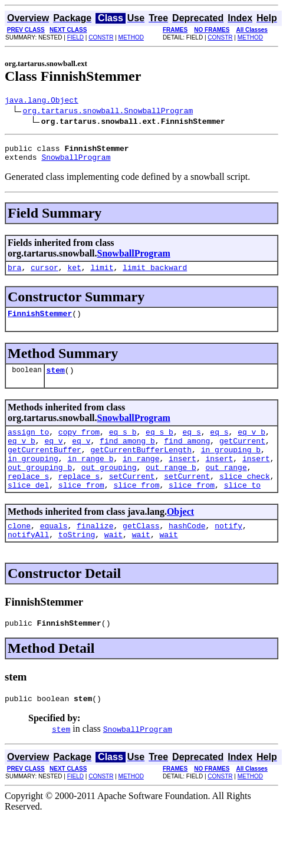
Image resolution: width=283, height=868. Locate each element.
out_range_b (171, 486)
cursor (45, 274)
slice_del (28, 508)
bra (14, 274)
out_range (226, 486)
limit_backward (155, 274)
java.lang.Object (42, 101)
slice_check (245, 497)
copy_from (79, 444)
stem (56, 380)
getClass (141, 550)
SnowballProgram (76, 162)
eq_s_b (123, 444)
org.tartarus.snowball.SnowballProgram (108, 112)
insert (182, 476)
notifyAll (28, 561)
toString (77, 561)
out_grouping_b (40, 486)
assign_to (28, 444)
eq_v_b (251, 444)
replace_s (28, 497)
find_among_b (127, 455)
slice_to (242, 508)
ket (74, 274)
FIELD (75, 37)
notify (228, 550)
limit (102, 274)
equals (54, 550)
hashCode (187, 550)
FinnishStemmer (40, 322)
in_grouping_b (231, 465)
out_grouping (109, 486)
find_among (187, 455)
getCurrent (242, 455)
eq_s (191, 444)
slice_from (81, 508)
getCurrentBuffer (45, 465)
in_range (141, 476)
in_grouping (33, 476)
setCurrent (132, 497)
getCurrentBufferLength (141, 465)
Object (180, 535)
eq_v (53, 455)
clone (19, 550)
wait (113, 561)
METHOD (131, 37)
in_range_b (90, 476)
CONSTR (101, 37)
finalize (95, 550)
